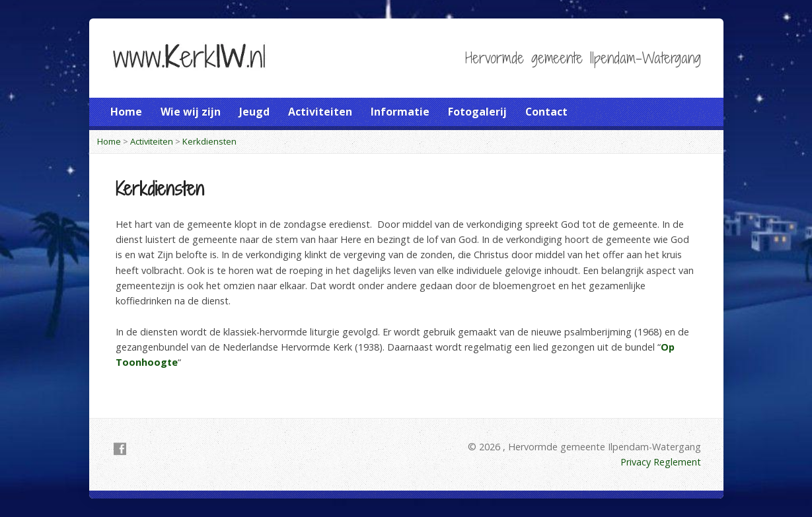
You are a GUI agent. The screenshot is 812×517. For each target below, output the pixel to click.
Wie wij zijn (191, 112)
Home (126, 112)
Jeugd (254, 112)
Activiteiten (320, 112)
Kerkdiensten (209, 141)
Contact (546, 112)
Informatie (400, 112)
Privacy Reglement (661, 462)
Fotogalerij (477, 112)
